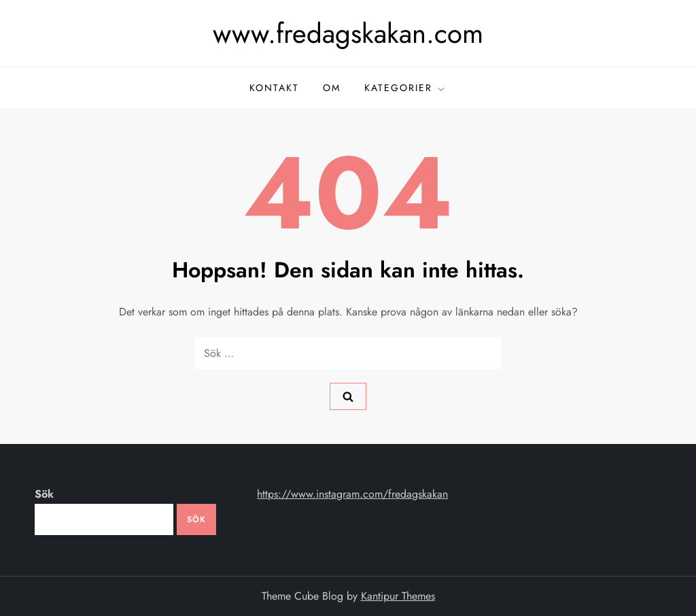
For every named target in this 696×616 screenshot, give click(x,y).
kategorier (405, 88)
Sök (44, 494)
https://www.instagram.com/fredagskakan (352, 494)
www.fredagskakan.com (348, 33)
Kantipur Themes (398, 596)
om (332, 88)
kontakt (274, 88)
